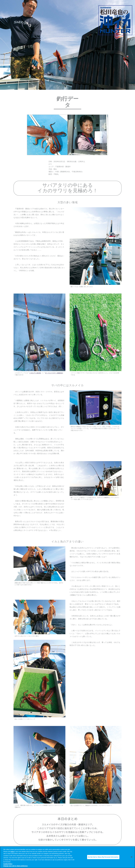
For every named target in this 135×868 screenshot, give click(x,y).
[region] (67, 857)
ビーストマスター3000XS (54, 373)
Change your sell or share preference (16, 866)
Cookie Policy (8, 864)
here (12, 852)
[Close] (132, 857)
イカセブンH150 (35, 373)
